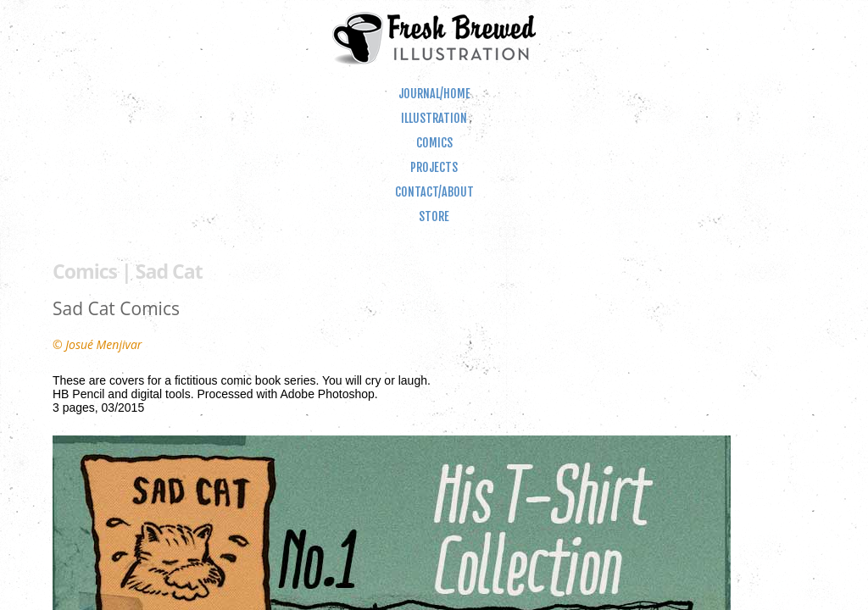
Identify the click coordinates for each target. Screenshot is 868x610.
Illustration (434, 118)
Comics (434, 143)
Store (434, 216)
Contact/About (434, 192)
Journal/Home (434, 94)
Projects (434, 167)
